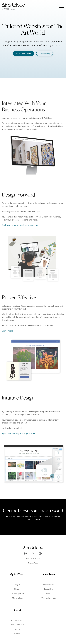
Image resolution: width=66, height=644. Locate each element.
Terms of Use (33, 563)
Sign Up (17, 589)
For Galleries (49, 584)
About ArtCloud (17, 620)
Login (17, 584)
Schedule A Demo (24, 53)
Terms (17, 629)
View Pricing (45, 53)
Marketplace (17, 598)
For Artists (49, 589)
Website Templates (49, 598)
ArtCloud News (17, 625)
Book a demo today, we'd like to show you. (20, 215)
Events (49, 593)
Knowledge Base (17, 593)
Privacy (17, 634)
